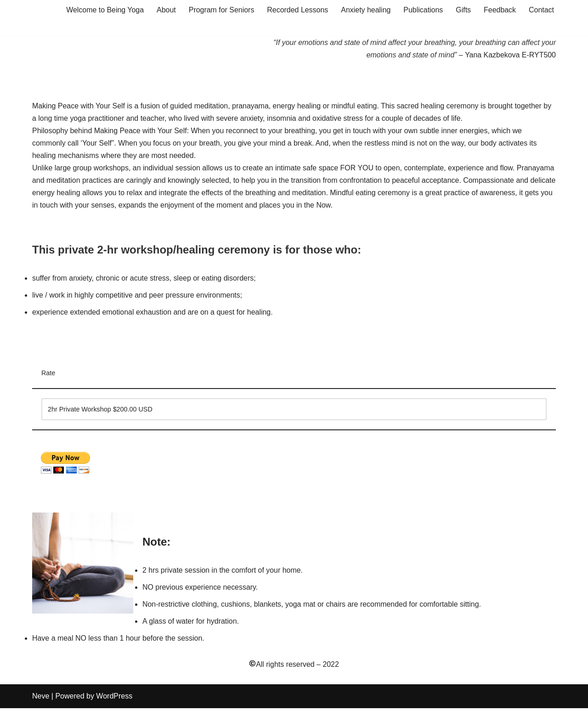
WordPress (114, 698)
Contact (541, 10)
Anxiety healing (365, 10)
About (165, 10)
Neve (41, 698)
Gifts (463, 10)
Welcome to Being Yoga (104, 10)
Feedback (500, 10)
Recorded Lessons (297, 10)
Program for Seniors (220, 10)
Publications (423, 10)
